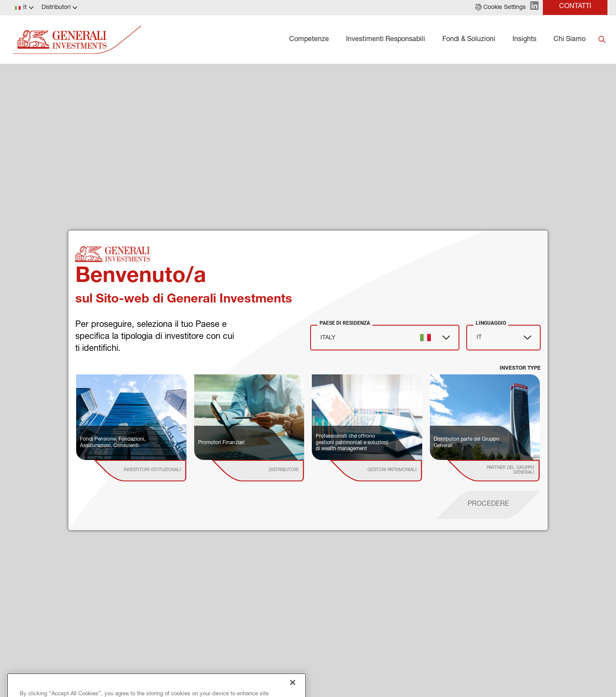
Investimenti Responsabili (386, 40)
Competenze (309, 40)
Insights (524, 40)
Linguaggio (491, 323)
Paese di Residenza (345, 323)
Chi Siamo (570, 40)
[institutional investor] (153, 471)
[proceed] (488, 505)
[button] (500, 8)
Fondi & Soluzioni (469, 40)
